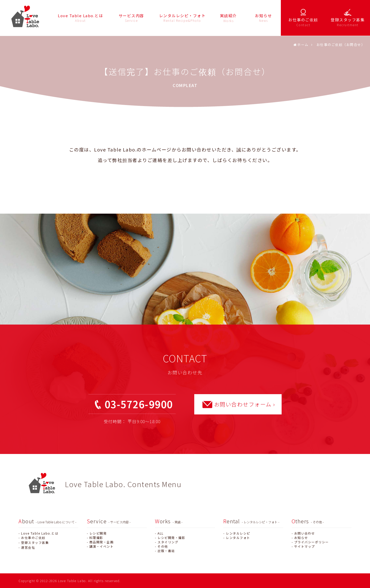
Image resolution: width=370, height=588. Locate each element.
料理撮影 (96, 538)
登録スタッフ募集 (35, 542)
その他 (163, 546)
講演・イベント (102, 546)
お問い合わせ (305, 533)
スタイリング (168, 542)
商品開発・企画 (102, 542)
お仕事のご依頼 (33, 538)
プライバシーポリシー (312, 542)
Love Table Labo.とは (40, 533)
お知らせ (301, 538)
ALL (161, 533)
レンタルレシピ (238, 533)
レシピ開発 (98, 533)
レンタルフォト (238, 538)
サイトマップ (305, 546)
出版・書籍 (166, 551)
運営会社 (28, 547)
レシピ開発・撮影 (171, 538)
